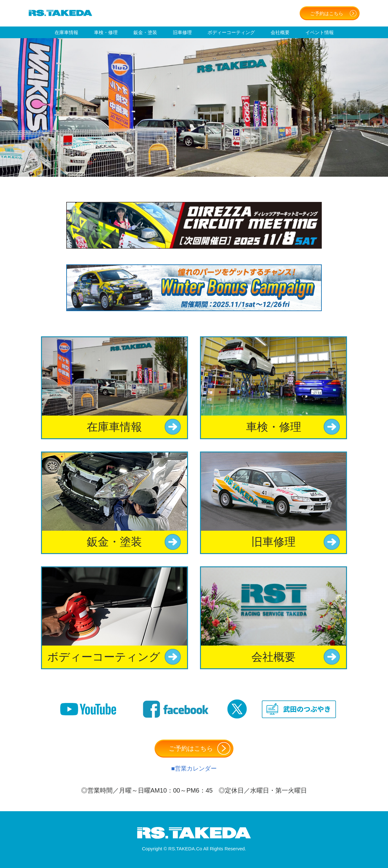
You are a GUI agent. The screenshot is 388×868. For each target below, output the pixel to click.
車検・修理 (106, 32)
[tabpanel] (194, 107)
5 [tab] (208, 167)
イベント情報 (320, 32)
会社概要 (280, 32)
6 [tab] (218, 167)
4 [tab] (199, 167)
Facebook (176, 709)
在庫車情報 (66, 32)
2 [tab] (180, 167)
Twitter (237, 709)
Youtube (88, 709)
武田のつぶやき (299, 709)
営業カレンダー (196, 768)
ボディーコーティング (231, 32)
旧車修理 (182, 32)
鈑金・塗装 (145, 32)
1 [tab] (170, 167)
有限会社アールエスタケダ (60, 13)
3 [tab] (189, 167)
